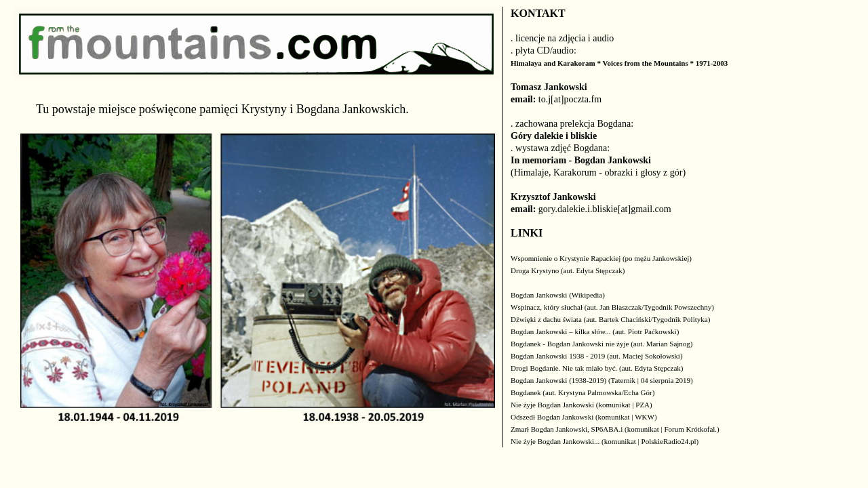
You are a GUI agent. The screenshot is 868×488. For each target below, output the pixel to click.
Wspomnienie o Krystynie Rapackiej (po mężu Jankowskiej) (601, 258)
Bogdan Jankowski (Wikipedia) (558, 295)
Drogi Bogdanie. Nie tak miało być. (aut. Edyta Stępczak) (597, 368)
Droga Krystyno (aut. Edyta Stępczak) (568, 270)
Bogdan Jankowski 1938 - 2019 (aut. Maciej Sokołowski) (597, 356)
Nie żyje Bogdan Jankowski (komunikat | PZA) (581, 405)
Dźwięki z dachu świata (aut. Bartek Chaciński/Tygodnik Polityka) (610, 319)
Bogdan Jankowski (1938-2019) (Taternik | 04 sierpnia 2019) (602, 380)
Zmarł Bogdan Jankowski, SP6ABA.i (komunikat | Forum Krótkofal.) (615, 429)
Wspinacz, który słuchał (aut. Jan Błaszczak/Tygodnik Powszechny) (612, 307)
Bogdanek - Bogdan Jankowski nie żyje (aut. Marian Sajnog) (602, 344)
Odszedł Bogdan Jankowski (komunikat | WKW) (584, 417)
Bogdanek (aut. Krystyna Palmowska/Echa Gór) (583, 392)
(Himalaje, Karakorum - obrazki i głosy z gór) (598, 172)
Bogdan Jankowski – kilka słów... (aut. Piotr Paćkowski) (595, 331)
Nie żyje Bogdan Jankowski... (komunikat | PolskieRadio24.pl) (605, 441)
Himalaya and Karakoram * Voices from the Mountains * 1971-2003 (619, 63)
